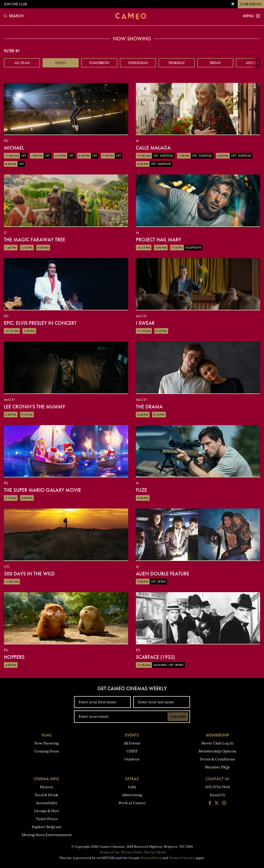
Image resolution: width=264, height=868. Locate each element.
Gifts (132, 787)
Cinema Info (47, 779)
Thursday (177, 63)
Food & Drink (47, 795)
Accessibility (47, 803)
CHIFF (132, 751)
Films (47, 735)
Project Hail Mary (159, 240)
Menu (251, 16)
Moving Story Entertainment (47, 835)
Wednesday (138, 63)
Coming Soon (47, 751)
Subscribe (178, 717)
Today (61, 63)
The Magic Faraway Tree (35, 240)
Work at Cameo (132, 803)
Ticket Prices (47, 819)
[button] (258, 63)
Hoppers (14, 657)
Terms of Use (109, 852)
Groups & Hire (47, 811)
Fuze (141, 490)
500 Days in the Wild (29, 574)
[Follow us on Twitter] (217, 803)
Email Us (217, 795)
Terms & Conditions (217, 759)
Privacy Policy (132, 852)
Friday (215, 63)
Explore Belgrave (47, 827)
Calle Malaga (153, 148)
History (47, 787)
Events (132, 735)
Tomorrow (99, 63)
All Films (22, 63)
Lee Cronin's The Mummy (35, 407)
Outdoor (132, 759)
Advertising (132, 795)
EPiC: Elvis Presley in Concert (40, 323)
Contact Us (217, 779)
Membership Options (217, 751)
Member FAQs (217, 767)
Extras (132, 779)
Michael (14, 148)
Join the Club (15, 4)
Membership (217, 735)
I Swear (145, 323)
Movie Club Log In (217, 743)
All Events (132, 743)
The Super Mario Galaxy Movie (42, 490)
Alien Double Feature (163, 574)
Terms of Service (182, 858)
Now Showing (47, 743)
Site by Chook (155, 852)
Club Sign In (251, 4)
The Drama (149, 407)
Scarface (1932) (155, 657)
